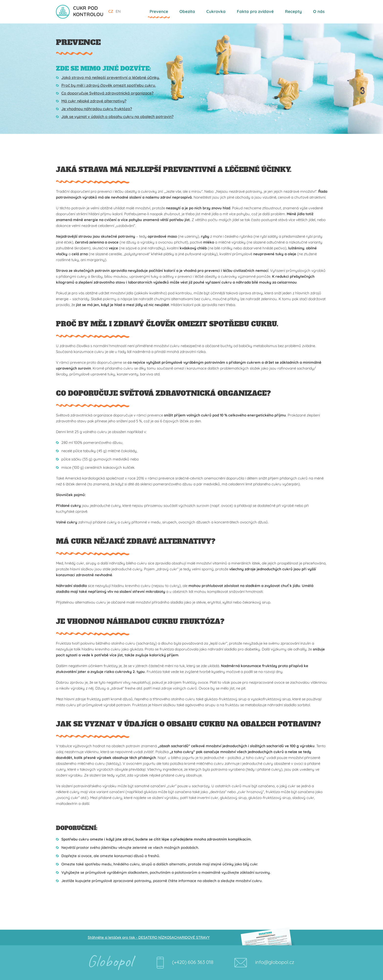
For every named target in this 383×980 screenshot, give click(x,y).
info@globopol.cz (275, 962)
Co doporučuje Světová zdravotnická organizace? (107, 93)
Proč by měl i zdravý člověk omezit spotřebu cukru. (109, 85)
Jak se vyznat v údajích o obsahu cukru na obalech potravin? (117, 117)
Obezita (187, 11)
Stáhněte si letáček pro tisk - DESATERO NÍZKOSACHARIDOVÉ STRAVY (149, 937)
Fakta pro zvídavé (255, 11)
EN (118, 11)
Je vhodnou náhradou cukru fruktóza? (97, 109)
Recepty (293, 11)
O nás (319, 11)
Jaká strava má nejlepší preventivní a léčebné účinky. (111, 77)
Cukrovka (216, 11)
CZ (111, 11)
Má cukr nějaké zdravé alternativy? (94, 101)
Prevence (159, 11)
